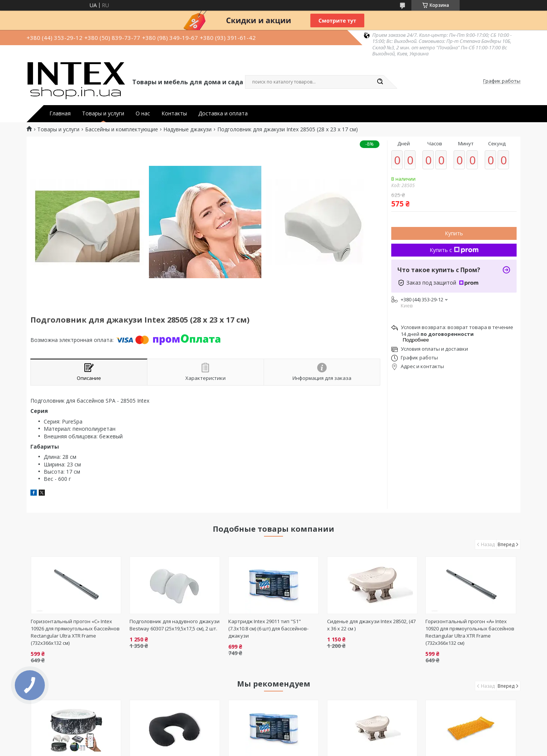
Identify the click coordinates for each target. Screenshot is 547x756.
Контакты (174, 113)
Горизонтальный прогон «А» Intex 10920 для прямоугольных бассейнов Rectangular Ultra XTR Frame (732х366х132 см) (470, 632)
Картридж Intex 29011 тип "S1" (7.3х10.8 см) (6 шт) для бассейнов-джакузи (268, 628)
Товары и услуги (103, 113)
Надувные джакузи (187, 129)
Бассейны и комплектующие (122, 129)
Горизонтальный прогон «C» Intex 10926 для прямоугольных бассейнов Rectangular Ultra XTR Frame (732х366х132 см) (75, 632)
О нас (143, 113)
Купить (454, 233)
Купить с (454, 250)
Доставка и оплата (223, 113)
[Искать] (380, 82)
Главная (60, 113)
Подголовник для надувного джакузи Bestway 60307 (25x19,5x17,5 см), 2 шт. (175, 625)
